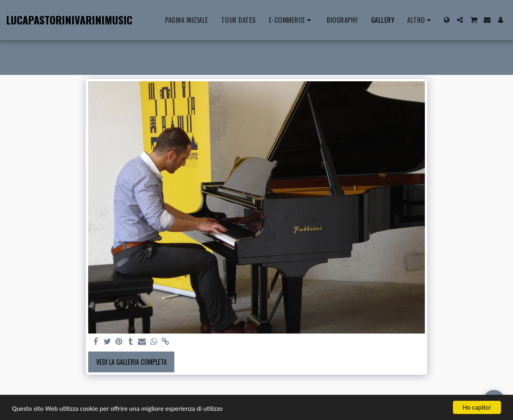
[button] (460, 20)
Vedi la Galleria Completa (131, 362)
